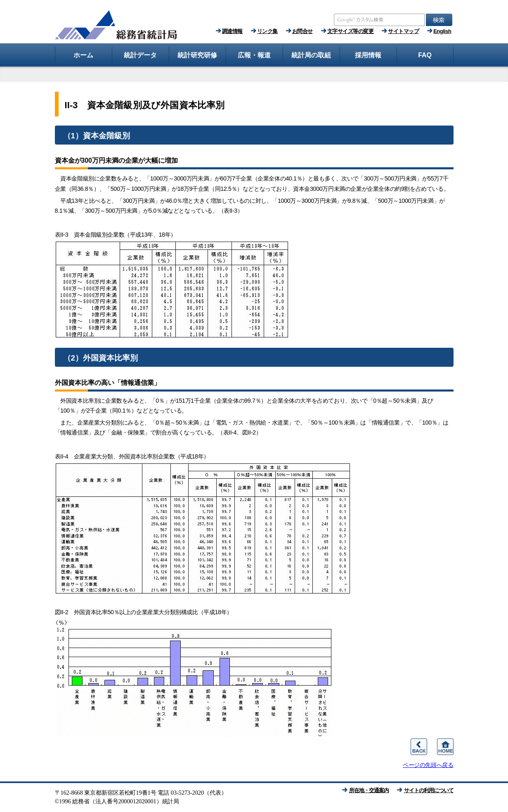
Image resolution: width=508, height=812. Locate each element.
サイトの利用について (429, 790)
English (442, 31)
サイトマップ (403, 31)
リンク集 (267, 31)
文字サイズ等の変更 (351, 31)
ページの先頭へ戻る (428, 765)
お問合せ (302, 31)
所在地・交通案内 (369, 790)
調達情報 (232, 31)
